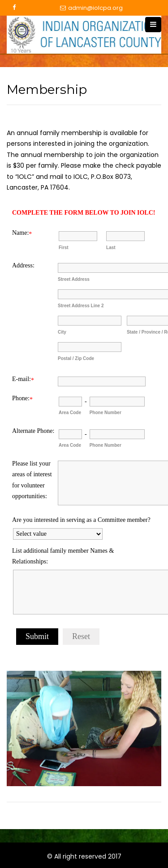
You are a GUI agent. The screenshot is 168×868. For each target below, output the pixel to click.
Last (111, 248)
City (62, 332)
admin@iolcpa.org (91, 8)
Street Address (74, 279)
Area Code (70, 413)
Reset (81, 636)
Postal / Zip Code (76, 358)
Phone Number (106, 413)
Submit (37, 636)
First (64, 248)
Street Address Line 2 (81, 306)
